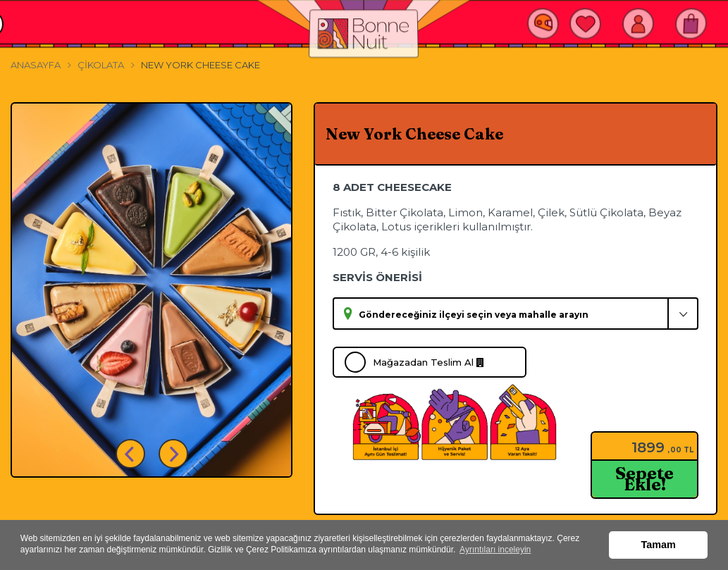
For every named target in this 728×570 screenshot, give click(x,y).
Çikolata (101, 65)
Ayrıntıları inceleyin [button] (495, 550)
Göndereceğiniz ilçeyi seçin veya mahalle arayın (474, 315)
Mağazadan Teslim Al (428, 362)
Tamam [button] (659, 545)
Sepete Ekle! (644, 479)
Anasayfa (36, 65)
